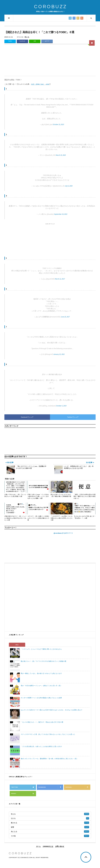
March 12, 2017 (60, 279)
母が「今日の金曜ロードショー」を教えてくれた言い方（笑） (41, 686)
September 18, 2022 (61, 214)
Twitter (10, 41)
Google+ (78, 787)
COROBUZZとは (48, 846)
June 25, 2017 (65, 317)
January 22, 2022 (59, 354)
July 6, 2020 (69, 186)
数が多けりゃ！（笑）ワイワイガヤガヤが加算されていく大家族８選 (44, 661)
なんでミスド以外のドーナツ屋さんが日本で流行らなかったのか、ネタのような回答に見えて (52, 710)
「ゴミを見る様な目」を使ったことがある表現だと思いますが (41, 746)
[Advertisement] (50, 61)
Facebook (22, 41)
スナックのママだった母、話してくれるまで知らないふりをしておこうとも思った (48, 734)
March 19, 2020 (61, 155)
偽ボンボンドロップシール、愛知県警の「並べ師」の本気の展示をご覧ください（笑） (49, 759)
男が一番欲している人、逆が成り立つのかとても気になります (41, 673)
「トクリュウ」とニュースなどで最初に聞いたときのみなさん (41, 649)
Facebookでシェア (27, 417)
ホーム (38, 846)
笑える (27, 37)
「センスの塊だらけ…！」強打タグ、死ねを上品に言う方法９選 (42, 722)
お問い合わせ (60, 846)
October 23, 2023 (58, 124)
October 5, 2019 (61, 406)
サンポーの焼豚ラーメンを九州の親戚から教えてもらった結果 (41, 698)
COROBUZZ (51, 7)
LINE (35, 41)
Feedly (24, 794)
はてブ (47, 41)
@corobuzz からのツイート (63, 533)
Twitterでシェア (73, 417)
